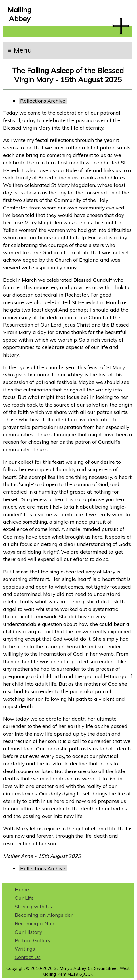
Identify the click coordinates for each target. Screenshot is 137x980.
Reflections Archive (43, 101)
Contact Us (28, 957)
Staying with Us (33, 906)
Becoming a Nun (34, 923)
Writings (25, 949)
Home (22, 889)
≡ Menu (20, 50)
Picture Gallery (33, 940)
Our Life (24, 898)
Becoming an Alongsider (44, 915)
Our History (28, 932)
